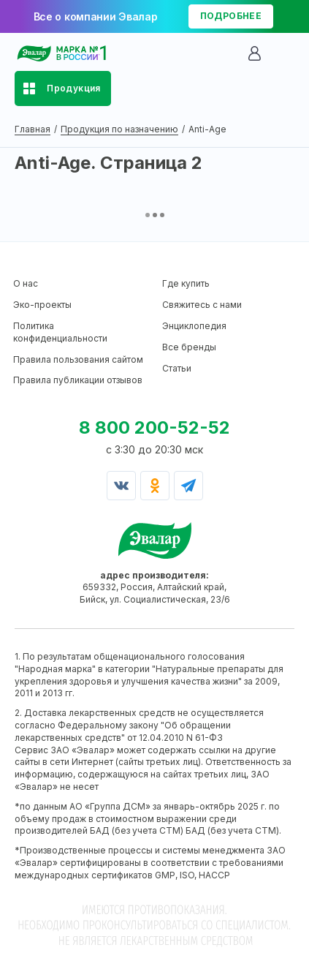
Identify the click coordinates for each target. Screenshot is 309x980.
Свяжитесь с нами (202, 305)
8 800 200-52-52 (154, 427)
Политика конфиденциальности (60, 332)
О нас (26, 283)
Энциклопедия (194, 326)
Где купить (186, 283)
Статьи (177, 368)
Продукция (74, 88)
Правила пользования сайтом (78, 359)
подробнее (231, 16)
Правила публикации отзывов (78, 380)
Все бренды (189, 347)
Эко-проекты (42, 305)
